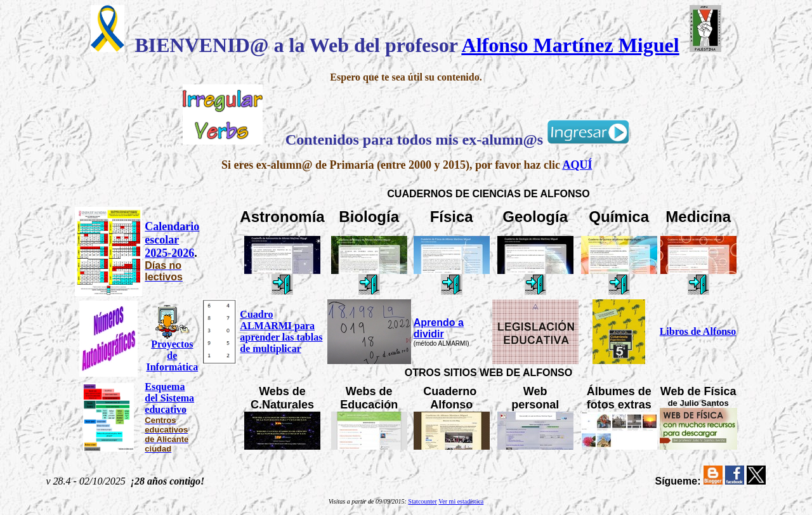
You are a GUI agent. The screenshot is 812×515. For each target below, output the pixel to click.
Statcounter (422, 501)
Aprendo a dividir (439, 328)
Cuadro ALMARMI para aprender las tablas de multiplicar (281, 331)
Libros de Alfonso (698, 331)
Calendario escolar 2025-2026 (172, 240)
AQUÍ (577, 165)
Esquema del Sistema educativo (169, 398)
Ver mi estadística (461, 501)
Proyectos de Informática (172, 355)
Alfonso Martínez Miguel (571, 45)
